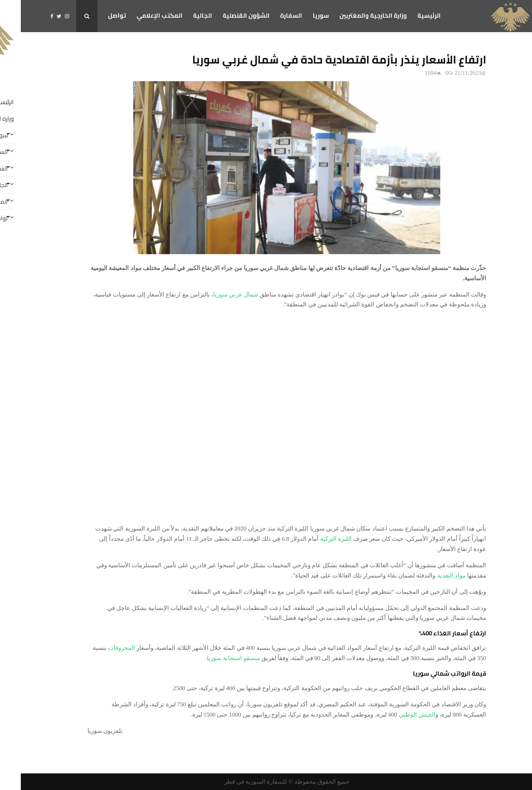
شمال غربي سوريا (215, 295)
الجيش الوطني (396, 715)
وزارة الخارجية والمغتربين (352, 16)
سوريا (300, 16)
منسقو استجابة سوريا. (212, 658)
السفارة (270, 16)
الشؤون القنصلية (225, 16)
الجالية (182, 16)
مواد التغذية (431, 576)
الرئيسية (408, 16)
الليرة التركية (316, 539)
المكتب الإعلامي (139, 16)
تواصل (96, 16)
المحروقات (101, 648)
